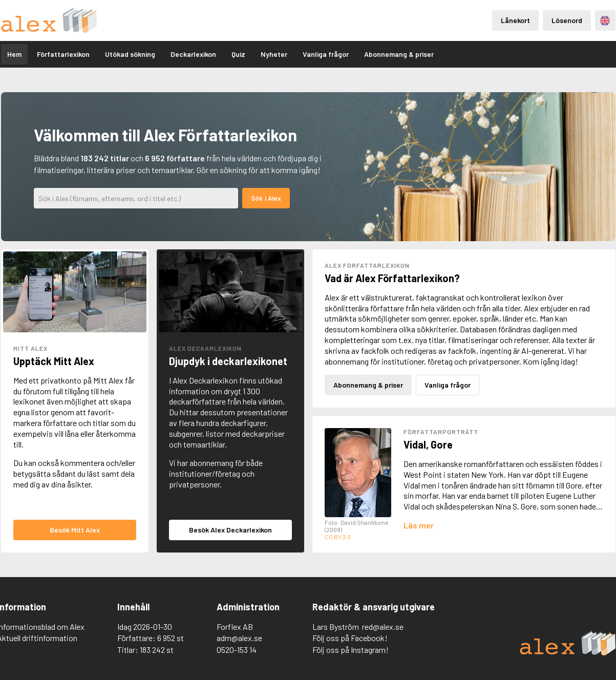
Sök (257, 198)
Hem (14, 54)
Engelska (605, 21)
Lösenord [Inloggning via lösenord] (567, 20)
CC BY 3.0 (338, 537)
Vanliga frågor (326, 54)
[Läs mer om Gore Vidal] (419, 525)
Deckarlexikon (193, 54)
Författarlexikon (63, 54)
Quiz (238, 54)
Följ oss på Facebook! (350, 638)
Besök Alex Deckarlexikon (230, 530)
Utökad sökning (130, 54)
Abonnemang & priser (399, 54)
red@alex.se (383, 626)
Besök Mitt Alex (75, 530)
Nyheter (274, 54)
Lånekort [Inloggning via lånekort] (515, 20)
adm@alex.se (239, 638)
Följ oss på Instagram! (351, 650)
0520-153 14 (237, 650)
